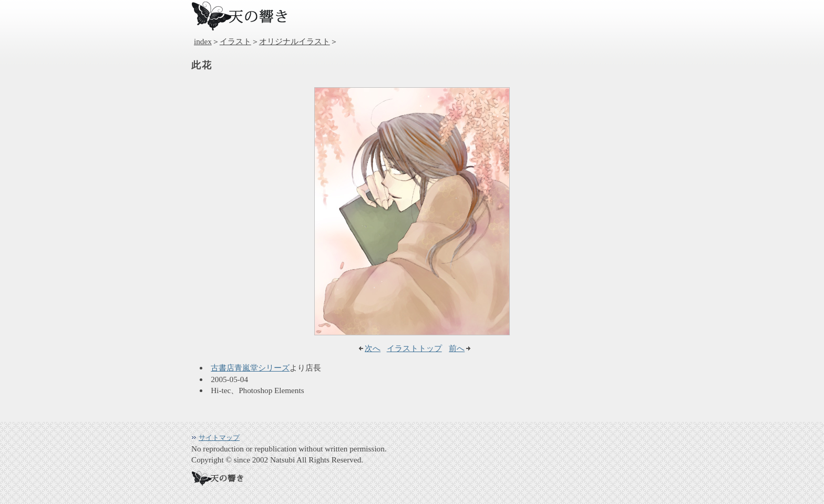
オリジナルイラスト (295, 41)
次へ (373, 348)
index (203, 41)
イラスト (235, 41)
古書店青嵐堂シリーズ (250, 368)
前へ (457, 348)
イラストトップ (414, 348)
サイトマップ (219, 438)
